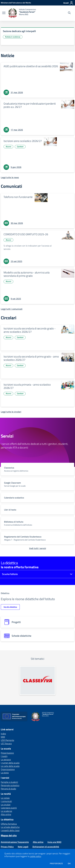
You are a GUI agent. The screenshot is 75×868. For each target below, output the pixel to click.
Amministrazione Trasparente (15, 842)
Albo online (6, 814)
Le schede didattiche (10, 827)
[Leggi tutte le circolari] (11, 412)
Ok (69, 863)
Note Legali (23, 847)
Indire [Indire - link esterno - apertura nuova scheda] (3, 734)
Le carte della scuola (10, 766)
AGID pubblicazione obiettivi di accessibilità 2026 (31, 66)
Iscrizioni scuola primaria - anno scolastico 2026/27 (27, 386)
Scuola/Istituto (10, 574)
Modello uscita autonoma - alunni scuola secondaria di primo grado (27, 274)
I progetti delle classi (10, 830)
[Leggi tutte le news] (10, 177)
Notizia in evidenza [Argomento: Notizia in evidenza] (13, 37)
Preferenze (56, 863)
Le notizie (5, 798)
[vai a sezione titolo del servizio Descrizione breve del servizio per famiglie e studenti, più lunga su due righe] (37, 469)
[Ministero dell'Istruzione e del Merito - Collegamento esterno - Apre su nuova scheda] (16, 3)
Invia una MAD (54, 842)
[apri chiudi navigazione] (4, 13)
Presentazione (7, 753)
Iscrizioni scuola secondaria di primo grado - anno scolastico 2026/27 (31, 358)
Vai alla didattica (10, 607)
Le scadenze (6, 811)
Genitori (20, 147)
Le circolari (6, 804)
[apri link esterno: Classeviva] (37, 680)
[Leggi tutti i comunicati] (12, 309)
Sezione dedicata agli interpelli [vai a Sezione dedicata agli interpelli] (19, 31)
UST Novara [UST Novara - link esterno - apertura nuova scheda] (6, 743)
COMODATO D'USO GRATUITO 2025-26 (26, 234)
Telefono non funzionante (18, 197)
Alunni (8, 147)
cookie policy (35, 856)
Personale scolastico (10, 785)
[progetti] (37, 622)
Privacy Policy (7, 847)
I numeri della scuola (10, 763)
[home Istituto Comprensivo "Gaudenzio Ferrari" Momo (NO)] (22, 13)
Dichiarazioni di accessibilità (46, 847)
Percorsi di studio (8, 789)
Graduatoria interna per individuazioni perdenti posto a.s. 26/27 (30, 105)
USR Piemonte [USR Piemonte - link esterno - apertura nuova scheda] (7, 740)
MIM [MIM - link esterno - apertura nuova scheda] (3, 737)
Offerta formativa (9, 824)
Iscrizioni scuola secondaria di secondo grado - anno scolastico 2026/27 (30, 330)
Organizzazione (8, 769)
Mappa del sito (9, 835)
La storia (5, 773)
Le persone (6, 759)
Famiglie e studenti (9, 782)
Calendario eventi (9, 808)
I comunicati (6, 801)
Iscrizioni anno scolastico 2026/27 (23, 141)
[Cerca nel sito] (69, 13)
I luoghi (4, 756)
